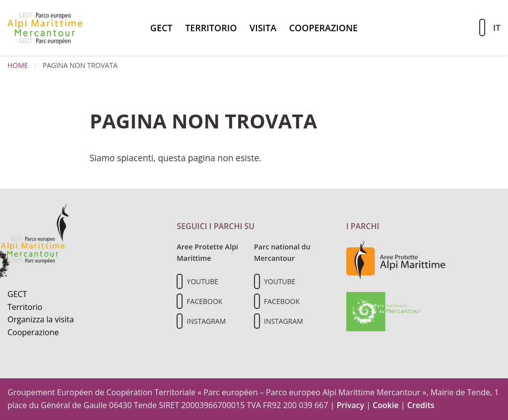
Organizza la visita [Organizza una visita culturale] (41, 319)
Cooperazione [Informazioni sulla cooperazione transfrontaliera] (33, 332)
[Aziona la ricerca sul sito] (482, 28)
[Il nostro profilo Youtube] (180, 281)
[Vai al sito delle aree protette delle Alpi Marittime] (396, 260)
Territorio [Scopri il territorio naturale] (25, 307)
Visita (263, 28)
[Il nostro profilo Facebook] (180, 301)
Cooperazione (323, 28)
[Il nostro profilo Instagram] (180, 321)
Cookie (386, 405)
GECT (161, 28)
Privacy (350, 405)
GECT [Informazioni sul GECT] (17, 294)
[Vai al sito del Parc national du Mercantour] (383, 311)
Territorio (211, 28)
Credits (421, 405)
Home (18, 65)
